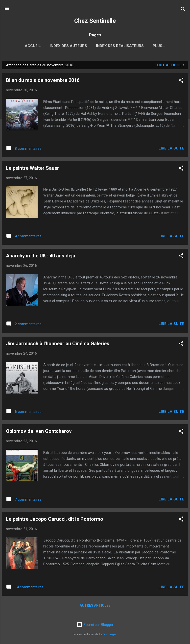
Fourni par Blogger (95, 625)
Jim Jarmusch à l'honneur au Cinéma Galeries (58, 345)
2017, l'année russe (159, 46)
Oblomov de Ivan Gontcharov (39, 432)
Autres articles (95, 606)
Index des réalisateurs (107, 46)
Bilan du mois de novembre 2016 (43, 81)
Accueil (19, 46)
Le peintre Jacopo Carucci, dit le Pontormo (55, 520)
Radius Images (108, 634)
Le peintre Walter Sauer (33, 169)
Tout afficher (169, 66)
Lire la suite (171, 149)
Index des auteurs (55, 46)
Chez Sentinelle (95, 21)
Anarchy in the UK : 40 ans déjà (41, 257)
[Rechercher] (183, 10)
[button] (181, 82)
